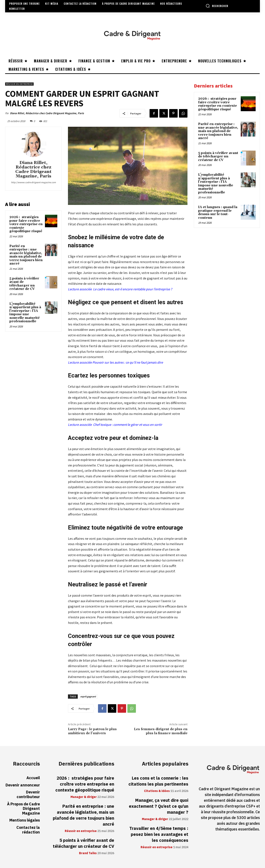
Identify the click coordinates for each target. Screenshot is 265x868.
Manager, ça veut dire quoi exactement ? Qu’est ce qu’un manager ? (159, 806)
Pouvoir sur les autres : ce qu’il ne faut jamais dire (128, 362)
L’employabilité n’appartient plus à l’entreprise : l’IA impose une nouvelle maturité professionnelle (25, 313)
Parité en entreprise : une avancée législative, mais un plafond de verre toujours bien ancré (26, 255)
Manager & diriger (84, 797)
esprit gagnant (88, 696)
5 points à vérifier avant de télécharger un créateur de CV (24, 284)
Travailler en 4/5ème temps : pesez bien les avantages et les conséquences (159, 834)
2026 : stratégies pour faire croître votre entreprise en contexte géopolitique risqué (26, 224)
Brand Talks (88, 853)
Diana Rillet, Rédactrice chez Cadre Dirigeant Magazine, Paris (47, 113)
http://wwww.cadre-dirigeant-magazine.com (33, 182)
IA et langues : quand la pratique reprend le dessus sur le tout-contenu (218, 212)
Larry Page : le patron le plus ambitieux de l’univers (92, 731)
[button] (217, 6)
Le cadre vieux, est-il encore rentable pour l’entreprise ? (132, 289)
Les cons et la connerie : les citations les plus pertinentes (158, 781)
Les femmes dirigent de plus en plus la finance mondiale (161, 731)
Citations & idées (157, 791)
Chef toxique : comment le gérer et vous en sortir (128, 425)
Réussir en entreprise (19, 84)
